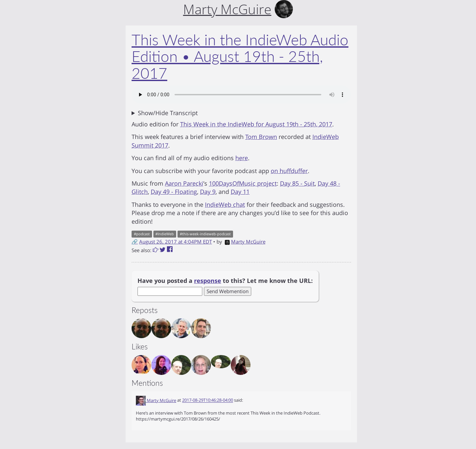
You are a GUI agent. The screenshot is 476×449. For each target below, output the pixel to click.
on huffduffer (289, 171)
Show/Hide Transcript (168, 113)
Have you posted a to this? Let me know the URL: (225, 281)
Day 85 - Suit (297, 183)
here (242, 158)
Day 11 (240, 192)
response (208, 281)
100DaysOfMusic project (243, 183)
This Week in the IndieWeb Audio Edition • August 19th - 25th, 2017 (240, 56)
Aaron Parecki (184, 183)
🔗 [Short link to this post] (135, 242)
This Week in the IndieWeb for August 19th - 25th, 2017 (256, 124)
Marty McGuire (245, 242)
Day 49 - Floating (174, 192)
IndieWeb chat (225, 204)
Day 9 (208, 192)
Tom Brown (261, 137)
